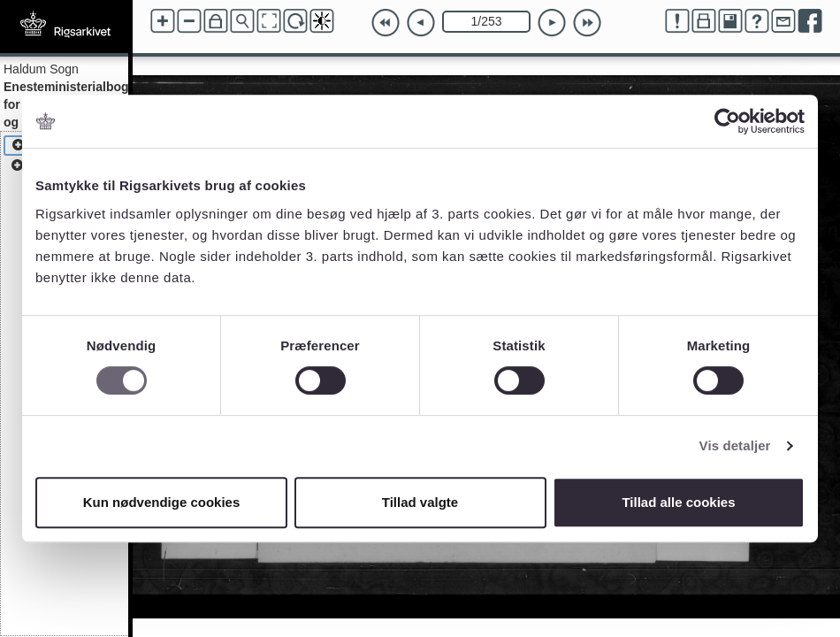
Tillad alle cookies (678, 502)
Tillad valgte (420, 502)
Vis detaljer (735, 445)
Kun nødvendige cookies (162, 502)
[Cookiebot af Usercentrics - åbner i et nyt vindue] (727, 121)
